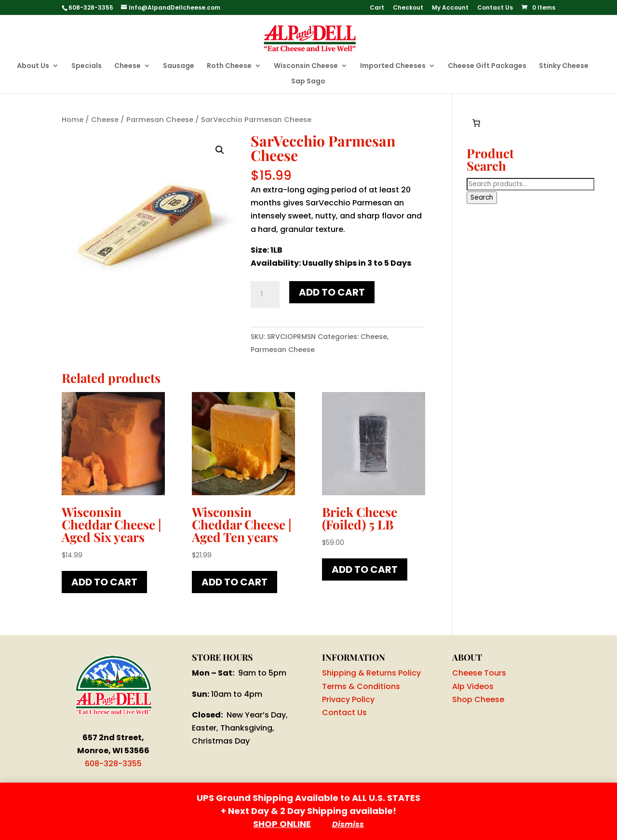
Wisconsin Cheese (306, 66)
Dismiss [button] (348, 824)
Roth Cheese (229, 66)
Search (482, 197)
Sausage (179, 66)
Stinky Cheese (564, 66)
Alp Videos (473, 686)
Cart (377, 8)
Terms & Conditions (361, 686)
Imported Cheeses (393, 66)
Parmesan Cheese (160, 120)
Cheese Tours (479, 673)
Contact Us (495, 8)
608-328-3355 (113, 764)
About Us (33, 66)
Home (73, 120)
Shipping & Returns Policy (371, 673)
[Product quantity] (265, 295)
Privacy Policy (348, 699)
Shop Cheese (478, 699)
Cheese (127, 66)
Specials (87, 66)
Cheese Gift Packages (487, 66)
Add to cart (332, 292)
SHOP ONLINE (282, 824)
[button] (220, 150)
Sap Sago (308, 82)
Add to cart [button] (104, 582)
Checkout (408, 8)
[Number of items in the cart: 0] (476, 123)
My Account (450, 8)
